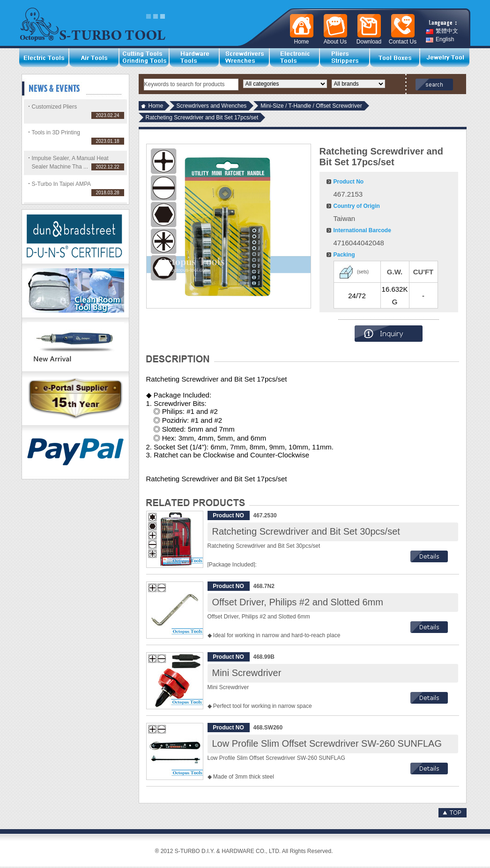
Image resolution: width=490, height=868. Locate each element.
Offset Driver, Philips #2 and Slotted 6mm (298, 602)
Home (156, 106)
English (440, 40)
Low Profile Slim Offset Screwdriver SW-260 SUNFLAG (327, 743)
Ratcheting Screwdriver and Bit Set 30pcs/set (306, 531)
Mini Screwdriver (247, 673)
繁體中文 (442, 31)
